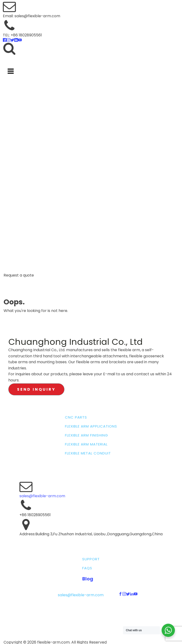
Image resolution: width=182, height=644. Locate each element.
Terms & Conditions (99, 614)
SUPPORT (91, 559)
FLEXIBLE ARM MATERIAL (86, 444)
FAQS (87, 568)
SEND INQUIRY (36, 389)
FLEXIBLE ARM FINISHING (86, 435)
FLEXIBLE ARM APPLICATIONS (91, 426)
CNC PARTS (76, 417)
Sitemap (91, 610)
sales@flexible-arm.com (42, 496)
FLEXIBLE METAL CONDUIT (88, 453)
